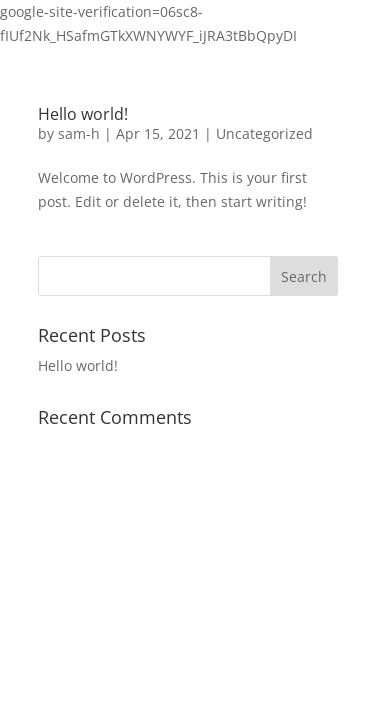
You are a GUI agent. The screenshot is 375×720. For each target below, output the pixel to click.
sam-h (79, 133)
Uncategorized (264, 133)
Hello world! (83, 114)
